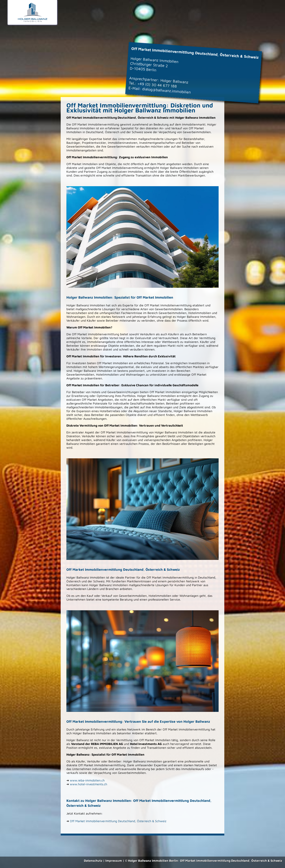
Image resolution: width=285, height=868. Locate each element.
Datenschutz (93, 861)
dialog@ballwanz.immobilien (167, 90)
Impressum (114, 861)
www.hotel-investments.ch (88, 784)
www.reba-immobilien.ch (87, 780)
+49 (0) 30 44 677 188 (157, 85)
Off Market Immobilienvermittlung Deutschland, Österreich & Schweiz (118, 821)
